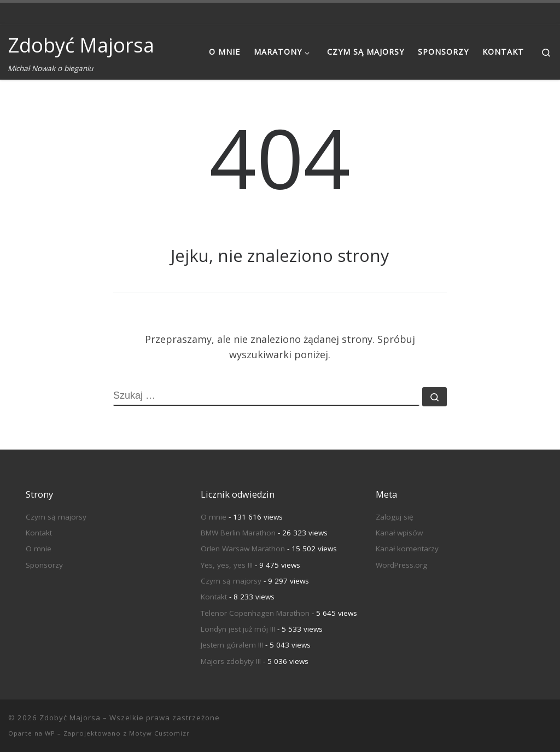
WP (50, 733)
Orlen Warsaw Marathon (243, 549)
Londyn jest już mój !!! (238, 629)
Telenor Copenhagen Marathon (255, 613)
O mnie (39, 549)
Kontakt (39, 533)
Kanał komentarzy (407, 549)
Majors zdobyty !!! (231, 661)
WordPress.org (401, 565)
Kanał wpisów (399, 533)
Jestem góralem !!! (232, 645)
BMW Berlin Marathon (238, 533)
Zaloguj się (395, 517)
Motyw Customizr (159, 733)
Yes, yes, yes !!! (227, 565)
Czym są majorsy (56, 517)
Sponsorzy (44, 565)
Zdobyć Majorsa (70, 718)
